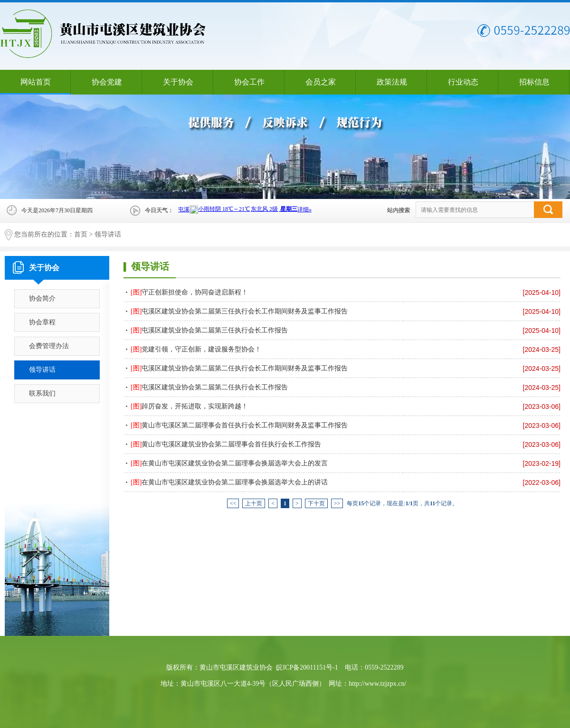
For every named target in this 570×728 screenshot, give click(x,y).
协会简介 (42, 298)
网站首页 (36, 82)
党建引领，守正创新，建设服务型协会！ (196, 349)
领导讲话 (108, 234)
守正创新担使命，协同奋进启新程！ (189, 292)
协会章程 (42, 322)
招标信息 (534, 82)
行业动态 (463, 82)
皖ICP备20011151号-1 (307, 667)
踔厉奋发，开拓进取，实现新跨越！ (189, 406)
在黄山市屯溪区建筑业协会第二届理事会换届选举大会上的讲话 (229, 482)
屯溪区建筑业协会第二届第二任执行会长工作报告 (209, 387)
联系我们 (42, 393)
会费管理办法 (49, 346)
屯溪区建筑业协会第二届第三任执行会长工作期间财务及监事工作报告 (239, 311)
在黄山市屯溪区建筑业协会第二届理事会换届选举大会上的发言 (229, 463)
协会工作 (249, 82)
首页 (81, 234)
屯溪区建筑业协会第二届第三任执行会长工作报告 (209, 330)
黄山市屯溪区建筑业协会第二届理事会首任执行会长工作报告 (226, 444)
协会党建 (107, 82)
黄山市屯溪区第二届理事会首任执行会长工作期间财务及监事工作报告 (239, 425)
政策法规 (392, 82)
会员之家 (321, 82)
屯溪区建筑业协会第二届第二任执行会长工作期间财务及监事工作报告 (239, 368)
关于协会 (178, 82)
